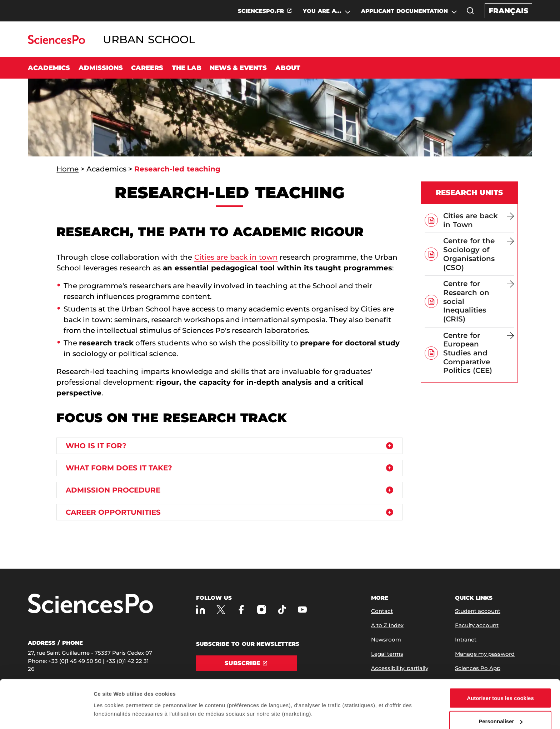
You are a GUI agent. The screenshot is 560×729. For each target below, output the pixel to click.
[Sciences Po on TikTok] (282, 610)
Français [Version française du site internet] (508, 11)
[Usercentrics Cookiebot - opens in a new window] (46, 715)
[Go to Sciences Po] (56, 42)
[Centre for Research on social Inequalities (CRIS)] (478, 301)
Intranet (466, 640)
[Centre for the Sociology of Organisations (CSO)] (478, 254)
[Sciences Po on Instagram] (262, 610)
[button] (470, 11)
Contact (382, 611)
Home (67, 169)
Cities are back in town (236, 257)
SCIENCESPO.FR (261, 11)
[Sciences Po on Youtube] (302, 610)
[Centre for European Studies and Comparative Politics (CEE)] (478, 353)
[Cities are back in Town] (478, 220)
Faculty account (477, 625)
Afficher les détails (118, 698)
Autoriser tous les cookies (500, 663)
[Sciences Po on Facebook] (241, 610)
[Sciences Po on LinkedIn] (201, 610)
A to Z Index (387, 625)
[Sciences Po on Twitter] (221, 610)
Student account (478, 611)
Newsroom (386, 640)
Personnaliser (501, 687)
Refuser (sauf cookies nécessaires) (501, 710)
